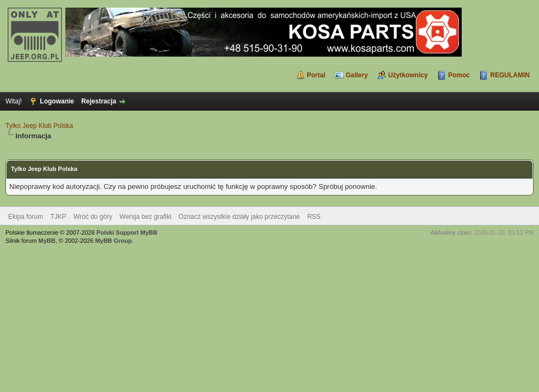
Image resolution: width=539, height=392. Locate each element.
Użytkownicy (408, 75)
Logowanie (57, 101)
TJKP (58, 217)
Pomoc (459, 75)
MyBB (47, 241)
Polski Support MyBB (127, 232)
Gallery (357, 75)
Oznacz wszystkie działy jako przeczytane (239, 217)
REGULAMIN (510, 75)
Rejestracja (99, 101)
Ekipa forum (26, 217)
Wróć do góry (93, 217)
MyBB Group (114, 241)
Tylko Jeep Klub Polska (39, 126)
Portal (316, 75)
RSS (314, 217)
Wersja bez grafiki (146, 217)
